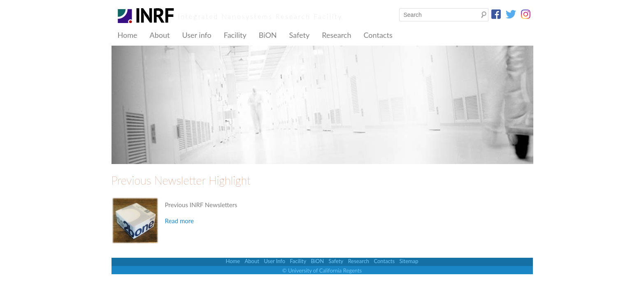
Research (336, 35)
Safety (300, 35)
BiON (268, 35)
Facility (235, 35)
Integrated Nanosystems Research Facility (260, 16)
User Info (274, 261)
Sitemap (409, 261)
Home (128, 35)
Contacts (378, 35)
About (159, 35)
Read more (179, 221)
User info (196, 35)
